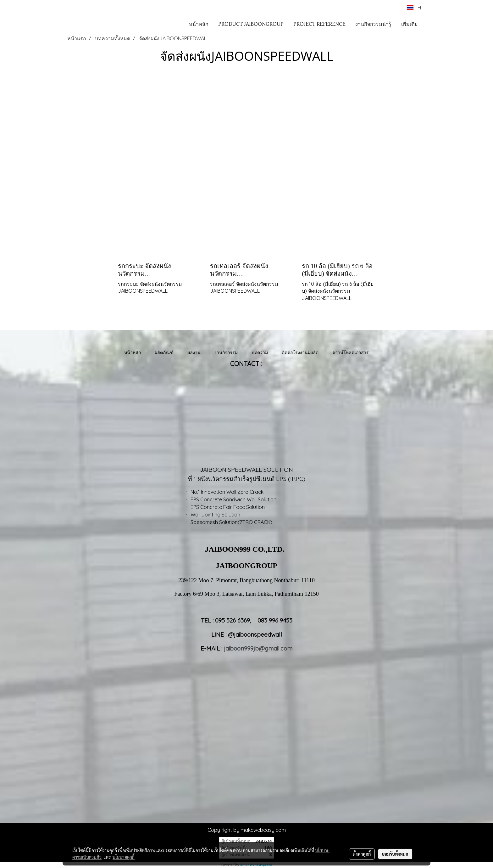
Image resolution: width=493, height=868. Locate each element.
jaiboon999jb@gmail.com (258, 648)
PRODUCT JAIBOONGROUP (251, 23)
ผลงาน (194, 352)
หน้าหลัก (199, 23)
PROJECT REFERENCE (319, 23)
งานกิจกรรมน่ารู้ (373, 23)
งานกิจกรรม (226, 352)
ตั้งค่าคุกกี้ (362, 854)
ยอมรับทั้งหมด (395, 854)
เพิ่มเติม (410, 23)
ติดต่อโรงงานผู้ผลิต (300, 352)
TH (414, 8)
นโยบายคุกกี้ (124, 857)
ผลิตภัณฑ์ (164, 352)
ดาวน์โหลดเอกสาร (351, 352)
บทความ (260, 352)
